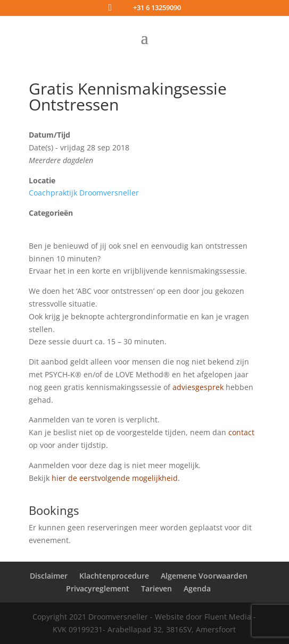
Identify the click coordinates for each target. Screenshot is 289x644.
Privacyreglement (98, 588)
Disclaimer (49, 576)
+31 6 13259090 (157, 7)
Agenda (197, 588)
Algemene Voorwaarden (204, 576)
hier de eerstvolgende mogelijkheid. (117, 478)
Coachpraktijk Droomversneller (84, 193)
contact (241, 432)
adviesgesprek (198, 387)
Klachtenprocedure (114, 576)
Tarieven (156, 588)
